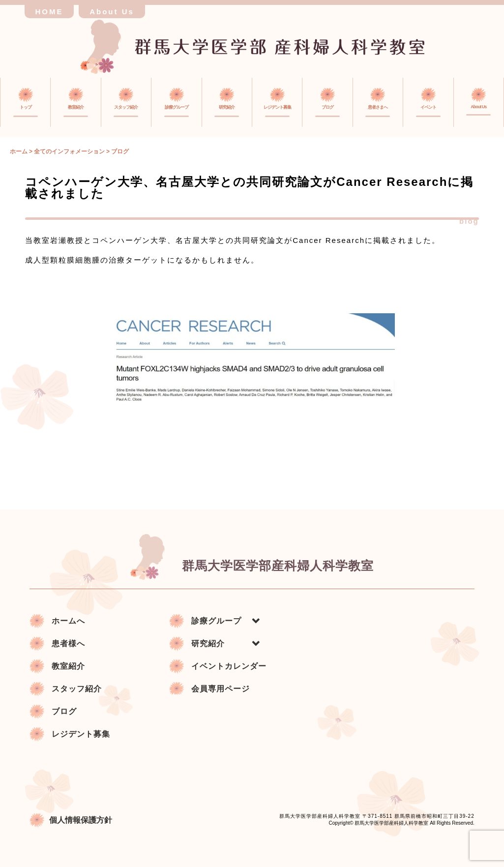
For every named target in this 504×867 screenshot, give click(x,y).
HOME (49, 12)
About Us (112, 12)
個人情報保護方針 (71, 819)
